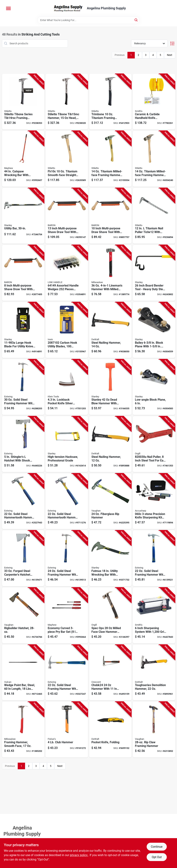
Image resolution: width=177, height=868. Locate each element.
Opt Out (157, 857)
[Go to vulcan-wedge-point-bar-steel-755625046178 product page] (23, 673)
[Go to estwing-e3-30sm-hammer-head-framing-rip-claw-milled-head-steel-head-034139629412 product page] (23, 387)
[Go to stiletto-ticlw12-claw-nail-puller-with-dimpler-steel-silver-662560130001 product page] (154, 216)
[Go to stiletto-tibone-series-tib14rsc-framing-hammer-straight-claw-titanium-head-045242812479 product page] (23, 102)
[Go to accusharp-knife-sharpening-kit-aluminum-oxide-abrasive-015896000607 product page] (154, 501)
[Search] (136, 20)
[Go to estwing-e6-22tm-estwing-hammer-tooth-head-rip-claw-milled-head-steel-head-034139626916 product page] (23, 501)
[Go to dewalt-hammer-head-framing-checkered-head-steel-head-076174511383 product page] (110, 330)
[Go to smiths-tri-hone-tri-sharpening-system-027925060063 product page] (154, 615)
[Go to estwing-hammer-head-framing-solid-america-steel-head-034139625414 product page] (67, 673)
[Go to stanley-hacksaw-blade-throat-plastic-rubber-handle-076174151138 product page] (67, 444)
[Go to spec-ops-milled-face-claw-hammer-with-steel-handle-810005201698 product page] (110, 615)
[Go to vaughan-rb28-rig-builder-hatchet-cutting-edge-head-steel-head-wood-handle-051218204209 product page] (23, 615)
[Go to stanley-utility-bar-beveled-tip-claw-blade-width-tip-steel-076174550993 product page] (110, 558)
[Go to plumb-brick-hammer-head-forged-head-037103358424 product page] (110, 673)
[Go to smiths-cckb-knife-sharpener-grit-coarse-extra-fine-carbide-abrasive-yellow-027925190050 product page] (154, 102)
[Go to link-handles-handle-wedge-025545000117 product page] (67, 273)
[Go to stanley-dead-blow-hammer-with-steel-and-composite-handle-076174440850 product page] (110, 387)
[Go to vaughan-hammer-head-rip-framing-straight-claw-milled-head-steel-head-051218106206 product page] (154, 730)
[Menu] (8, 8)
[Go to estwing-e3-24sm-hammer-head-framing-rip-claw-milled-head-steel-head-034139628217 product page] (67, 558)
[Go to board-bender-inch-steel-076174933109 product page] (154, 273)
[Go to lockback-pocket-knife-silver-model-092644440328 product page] (67, 387)
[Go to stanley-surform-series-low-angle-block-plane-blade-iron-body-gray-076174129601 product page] (154, 387)
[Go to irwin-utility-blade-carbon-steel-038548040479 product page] (67, 330)
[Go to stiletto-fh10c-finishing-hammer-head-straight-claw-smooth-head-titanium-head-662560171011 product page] (67, 159)
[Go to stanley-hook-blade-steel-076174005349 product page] (23, 330)
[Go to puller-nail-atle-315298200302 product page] (154, 444)
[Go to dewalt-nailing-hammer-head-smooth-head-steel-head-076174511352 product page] (110, 444)
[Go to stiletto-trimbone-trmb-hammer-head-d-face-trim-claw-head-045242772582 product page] (110, 102)
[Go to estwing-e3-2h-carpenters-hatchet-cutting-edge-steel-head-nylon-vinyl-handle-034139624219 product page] (23, 558)
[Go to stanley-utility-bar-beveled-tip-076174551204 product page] (23, 216)
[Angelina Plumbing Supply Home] (68, 8)
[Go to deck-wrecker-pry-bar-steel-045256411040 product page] (23, 159)
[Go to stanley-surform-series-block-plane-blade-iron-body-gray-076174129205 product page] (154, 330)
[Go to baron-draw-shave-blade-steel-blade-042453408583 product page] (67, 216)
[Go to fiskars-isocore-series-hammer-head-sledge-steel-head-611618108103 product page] (67, 730)
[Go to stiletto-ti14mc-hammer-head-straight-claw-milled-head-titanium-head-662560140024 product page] (110, 159)
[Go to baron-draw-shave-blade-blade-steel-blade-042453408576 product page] (110, 216)
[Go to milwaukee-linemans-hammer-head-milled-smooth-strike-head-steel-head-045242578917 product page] (110, 273)
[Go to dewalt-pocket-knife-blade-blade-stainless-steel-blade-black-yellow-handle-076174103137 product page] (110, 730)
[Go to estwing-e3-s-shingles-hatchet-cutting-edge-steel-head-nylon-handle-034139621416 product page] (23, 444)
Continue (157, 847)
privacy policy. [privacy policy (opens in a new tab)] (79, 855)
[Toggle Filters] (172, 44)
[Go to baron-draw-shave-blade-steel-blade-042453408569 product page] (23, 273)
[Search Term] (88, 20)
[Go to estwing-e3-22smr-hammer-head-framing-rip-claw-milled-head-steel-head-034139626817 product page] (154, 558)
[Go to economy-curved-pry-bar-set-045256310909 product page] (67, 615)
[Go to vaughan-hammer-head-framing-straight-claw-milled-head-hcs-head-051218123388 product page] (110, 501)
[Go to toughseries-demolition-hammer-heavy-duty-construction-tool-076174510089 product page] (154, 673)
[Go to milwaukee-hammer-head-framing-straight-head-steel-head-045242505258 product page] (23, 730)
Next (170, 55)
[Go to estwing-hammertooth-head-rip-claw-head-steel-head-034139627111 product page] (67, 501)
